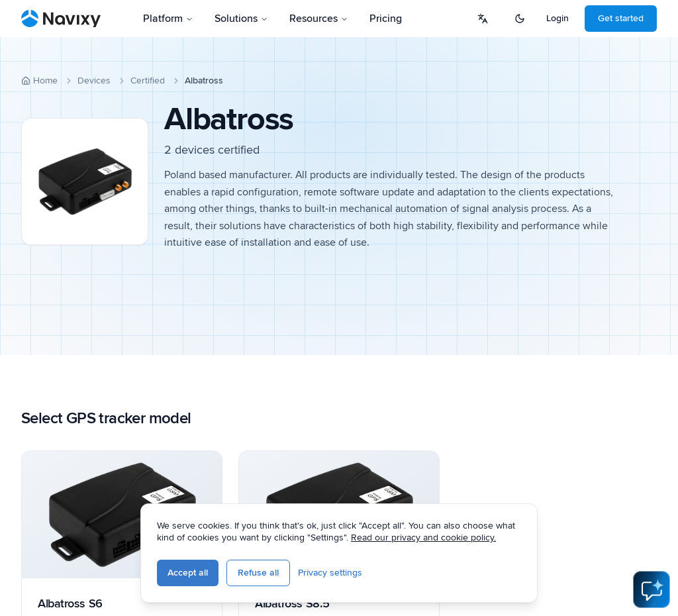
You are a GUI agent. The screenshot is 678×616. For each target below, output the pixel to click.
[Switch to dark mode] (520, 19)
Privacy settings (330, 573)
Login (557, 18)
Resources (319, 19)
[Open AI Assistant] (652, 590)
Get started (621, 18)
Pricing (386, 19)
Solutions (241, 19)
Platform (168, 19)
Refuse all (258, 573)
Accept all (188, 573)
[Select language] (483, 19)
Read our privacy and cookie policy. (423, 538)
